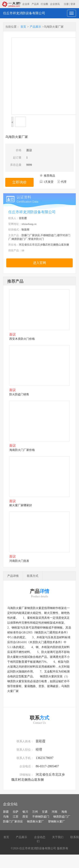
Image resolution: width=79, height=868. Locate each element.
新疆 (6, 812)
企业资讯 (55, 4)
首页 (23, 27)
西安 (25, 817)
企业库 (26, 4)
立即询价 (19, 182)
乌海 (6, 817)
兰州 (35, 812)
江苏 (16, 817)
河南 (54, 812)
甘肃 (45, 812)
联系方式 (33, 576)
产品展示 (35, 27)
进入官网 (39, 263)
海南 (64, 812)
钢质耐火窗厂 (35, 822)
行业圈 (44, 4)
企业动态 (40, 837)
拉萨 (16, 812)
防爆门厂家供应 (13, 822)
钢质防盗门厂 (62, 817)
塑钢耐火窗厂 (57, 822)
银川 (25, 812)
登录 (73, 4)
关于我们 (58, 837)
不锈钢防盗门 (41, 817)
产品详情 (13, 576)
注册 (66, 4)
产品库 (35, 4)
